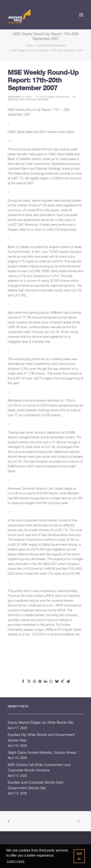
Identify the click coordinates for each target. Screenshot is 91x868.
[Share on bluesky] (57, 681)
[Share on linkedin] (45, 681)
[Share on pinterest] (40, 681)
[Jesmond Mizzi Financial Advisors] (19, 16)
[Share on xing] (62, 681)
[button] (81, 15)
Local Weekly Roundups (51, 45)
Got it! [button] (79, 856)
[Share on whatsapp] (51, 681)
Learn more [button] (16, 861)
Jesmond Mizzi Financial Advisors (28, 99)
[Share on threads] (34, 681)
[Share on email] (68, 681)
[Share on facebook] (23, 681)
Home (29, 45)
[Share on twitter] (29, 681)
